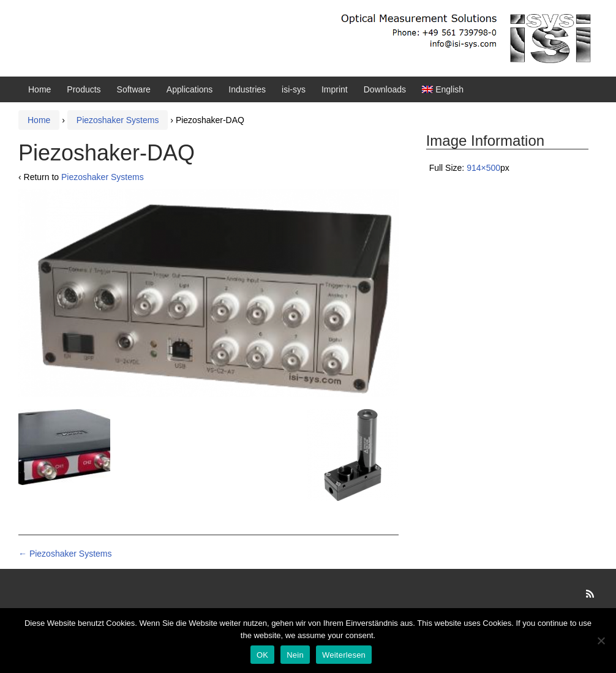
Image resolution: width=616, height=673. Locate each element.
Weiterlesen (344, 655)
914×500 (483, 168)
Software (134, 89)
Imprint (335, 89)
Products (84, 89)
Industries (247, 89)
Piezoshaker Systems (118, 120)
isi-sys (294, 89)
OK (262, 655)
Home (39, 89)
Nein (295, 655)
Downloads (385, 89)
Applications (190, 89)
